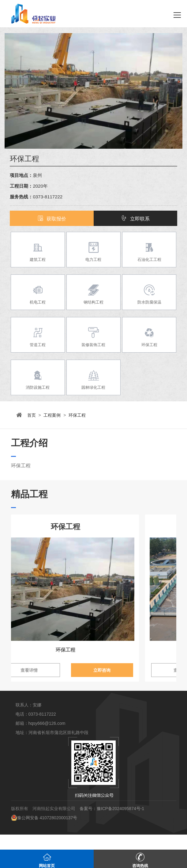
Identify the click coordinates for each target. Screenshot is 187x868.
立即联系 (135, 219)
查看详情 (52, 685)
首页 (32, 415)
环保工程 (77, 415)
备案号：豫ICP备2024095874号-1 (112, 823)
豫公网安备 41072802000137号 (44, 832)
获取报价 (52, 219)
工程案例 (52, 415)
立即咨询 (135, 685)
